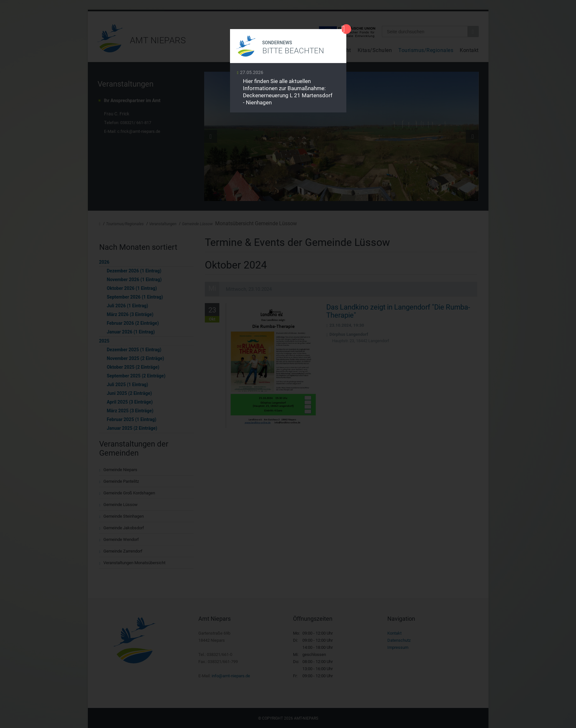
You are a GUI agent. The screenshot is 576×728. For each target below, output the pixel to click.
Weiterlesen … (288, 90)
